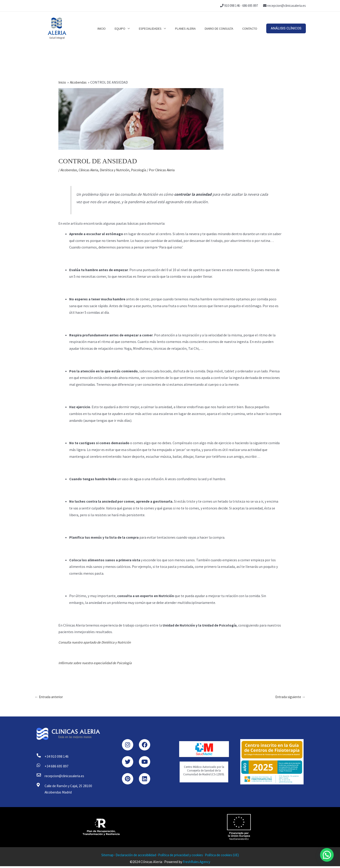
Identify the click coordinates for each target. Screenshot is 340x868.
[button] (286, 28)
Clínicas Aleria (91, 170)
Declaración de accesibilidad (134, 857)
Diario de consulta (222, 28)
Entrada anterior (50, 697)
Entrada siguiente (289, 697)
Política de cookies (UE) (225, 857)
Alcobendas (69, 170)
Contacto (251, 28)
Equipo (130, 28)
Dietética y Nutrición (119, 170)
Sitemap (104, 857)
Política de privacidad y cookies (181, 857)
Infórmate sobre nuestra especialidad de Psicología (97, 663)
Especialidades (158, 28)
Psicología (145, 170)
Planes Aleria (191, 28)
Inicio (114, 28)
